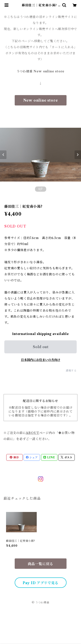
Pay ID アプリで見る (40, 583)
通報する (71, 371)
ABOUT (33, 433)
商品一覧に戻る (41, 564)
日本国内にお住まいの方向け (41, 360)
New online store (41, 100)
